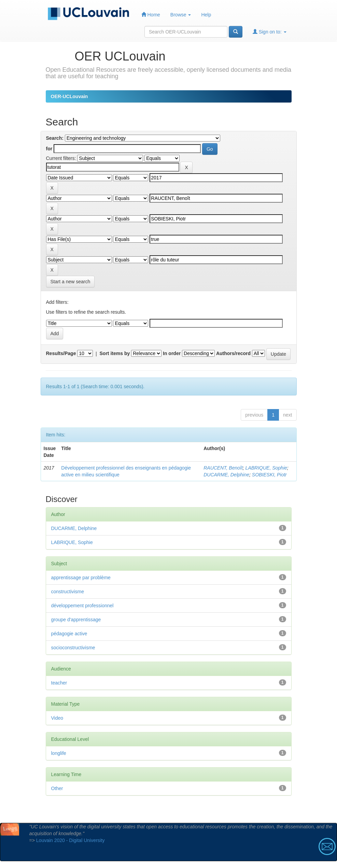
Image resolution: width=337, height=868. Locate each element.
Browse (181, 15)
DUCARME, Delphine (226, 475)
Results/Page (61, 353)
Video (57, 718)
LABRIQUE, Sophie (266, 468)
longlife (59, 753)
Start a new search (71, 282)
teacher (59, 683)
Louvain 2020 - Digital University (71, 840)
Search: (55, 138)
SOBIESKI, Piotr (269, 475)
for (49, 149)
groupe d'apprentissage (76, 620)
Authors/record (233, 353)
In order (172, 353)
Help (206, 15)
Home (151, 15)
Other (57, 788)
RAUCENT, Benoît (223, 468)
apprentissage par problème (81, 578)
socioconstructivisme (73, 648)
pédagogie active (69, 634)
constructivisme (68, 592)
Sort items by (115, 353)
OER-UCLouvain (69, 96)
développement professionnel (82, 606)
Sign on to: (270, 32)
